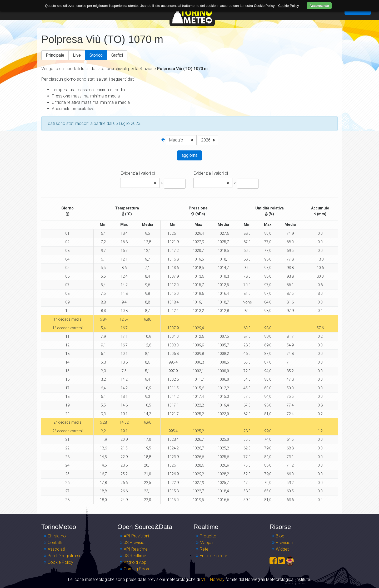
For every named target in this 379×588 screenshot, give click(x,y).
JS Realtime (135, 556)
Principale (55, 55)
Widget (282, 549)
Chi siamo (57, 536)
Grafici (117, 55)
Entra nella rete (213, 556)
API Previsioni (136, 536)
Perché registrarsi (64, 556)
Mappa (206, 543)
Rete (204, 549)
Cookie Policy (60, 562)
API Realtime (136, 549)
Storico (96, 55)
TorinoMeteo (192, 13)
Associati (56, 549)
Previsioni (285, 543)
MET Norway (213, 579)
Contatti (55, 543)
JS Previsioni (136, 543)
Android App (135, 562)
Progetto (208, 536)
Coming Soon (136, 569)
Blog (280, 536)
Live (77, 55)
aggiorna (189, 155)
